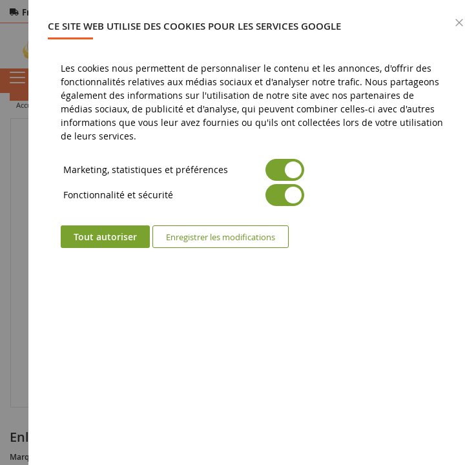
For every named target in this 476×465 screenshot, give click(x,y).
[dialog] (252, 232)
